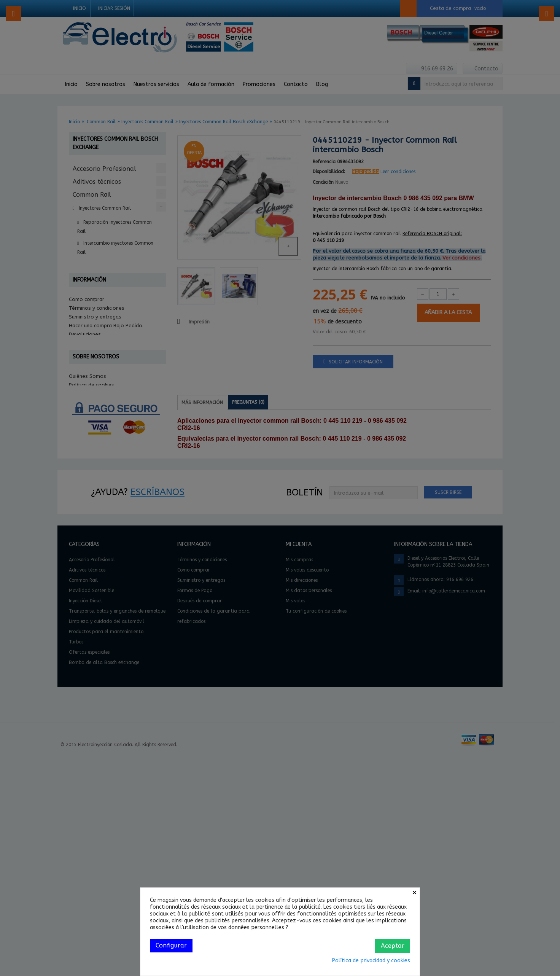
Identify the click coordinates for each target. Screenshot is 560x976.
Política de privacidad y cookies (371, 961)
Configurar (171, 945)
